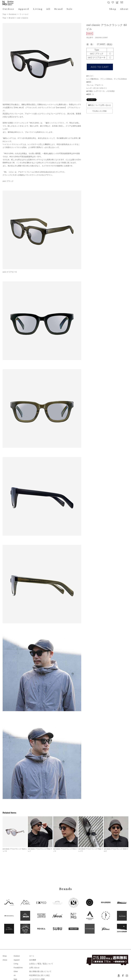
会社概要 (33, 960)
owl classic (23, 18)
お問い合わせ (34, 968)
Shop (113, 9)
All (48, 9)
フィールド (24, 14)
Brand (59, 9)
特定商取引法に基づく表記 (39, 975)
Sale (70, 9)
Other (16, 971)
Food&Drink (18, 968)
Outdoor (9, 9)
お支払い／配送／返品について (41, 964)
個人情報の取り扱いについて (40, 971)
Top (4, 14)
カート (32, 956)
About (124, 9)
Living (38, 9)
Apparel (24, 9)
